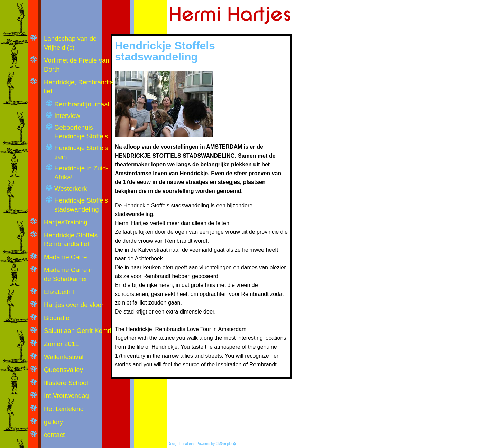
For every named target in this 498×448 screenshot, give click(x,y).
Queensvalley (63, 370)
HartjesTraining (66, 222)
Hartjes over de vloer (74, 305)
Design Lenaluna (181, 444)
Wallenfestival (64, 357)
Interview (67, 116)
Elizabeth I (59, 292)
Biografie (57, 318)
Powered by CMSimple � (216, 444)
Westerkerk (71, 189)
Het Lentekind (64, 409)
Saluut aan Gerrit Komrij (79, 331)
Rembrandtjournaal (82, 104)
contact (54, 435)
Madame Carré (65, 257)
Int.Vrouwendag (66, 396)
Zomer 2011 (61, 344)
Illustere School (66, 383)
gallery (53, 422)
